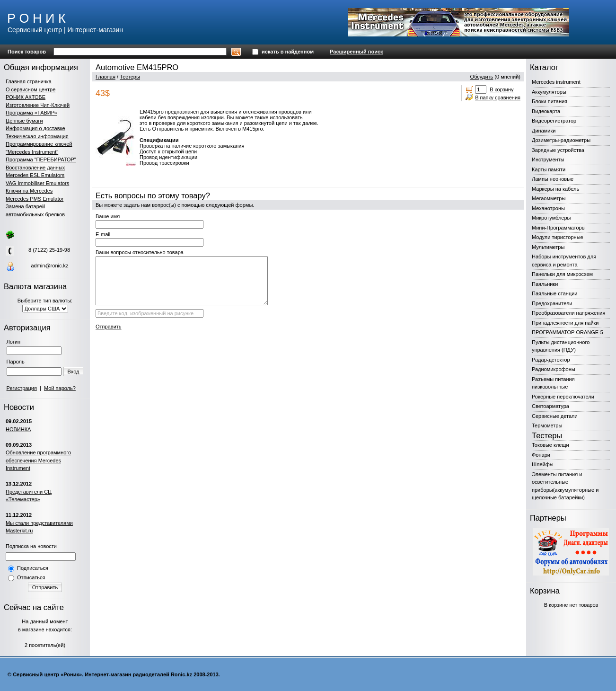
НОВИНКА (18, 429)
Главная (106, 77)
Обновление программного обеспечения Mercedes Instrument (38, 460)
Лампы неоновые (553, 179)
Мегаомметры (549, 198)
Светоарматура (550, 406)
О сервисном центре (31, 89)
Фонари (541, 455)
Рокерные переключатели (563, 397)
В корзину (502, 89)
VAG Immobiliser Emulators (37, 183)
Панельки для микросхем (562, 274)
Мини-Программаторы (559, 228)
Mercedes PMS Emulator (35, 199)
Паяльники (545, 284)
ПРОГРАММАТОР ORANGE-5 (568, 332)
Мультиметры (548, 247)
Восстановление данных (35, 168)
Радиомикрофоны (554, 369)
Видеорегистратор (554, 121)
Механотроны (548, 208)
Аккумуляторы (549, 92)
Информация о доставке (35, 128)
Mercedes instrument (556, 82)
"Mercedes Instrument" (32, 152)
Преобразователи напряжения (568, 313)
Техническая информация (37, 136)
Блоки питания (550, 101)
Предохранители (552, 303)
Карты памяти (549, 169)
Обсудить (482, 77)
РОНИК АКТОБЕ (26, 97)
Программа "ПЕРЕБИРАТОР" (41, 159)
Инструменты (548, 159)
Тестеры (130, 77)
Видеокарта (546, 111)
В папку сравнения (498, 97)
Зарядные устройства (558, 150)
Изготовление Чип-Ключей (38, 105)
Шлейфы (543, 464)
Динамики (544, 131)
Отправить (45, 587)
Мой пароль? (60, 388)
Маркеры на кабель (555, 189)
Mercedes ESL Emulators (35, 175)
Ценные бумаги (24, 121)
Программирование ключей (39, 144)
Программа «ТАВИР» (31, 113)
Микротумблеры (551, 218)
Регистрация (22, 388)
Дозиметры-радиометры (561, 140)
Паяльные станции (554, 293)
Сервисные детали (555, 416)
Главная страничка (29, 81)
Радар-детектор (551, 360)
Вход (74, 372)
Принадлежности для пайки (565, 323)
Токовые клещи (550, 445)
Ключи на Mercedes (29, 191)
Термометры (547, 425)
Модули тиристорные (558, 237)
